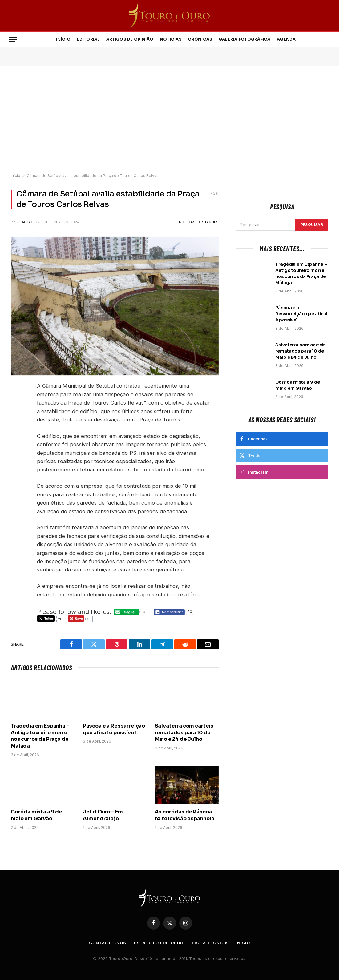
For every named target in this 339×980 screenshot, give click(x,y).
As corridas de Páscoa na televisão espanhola (185, 815)
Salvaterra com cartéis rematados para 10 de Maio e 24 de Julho (184, 733)
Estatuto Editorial (159, 943)
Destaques (208, 222)
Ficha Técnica (210, 943)
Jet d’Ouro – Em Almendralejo (103, 815)
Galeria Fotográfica (245, 39)
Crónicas (200, 39)
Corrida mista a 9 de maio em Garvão (36, 815)
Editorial (88, 39)
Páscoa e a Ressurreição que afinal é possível (114, 729)
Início (63, 39)
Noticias (171, 39)
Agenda (286, 39)
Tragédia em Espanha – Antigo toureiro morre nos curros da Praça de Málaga (40, 736)
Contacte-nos (108, 943)
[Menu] (13, 40)
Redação (25, 222)
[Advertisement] (169, 120)
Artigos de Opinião (130, 39)
